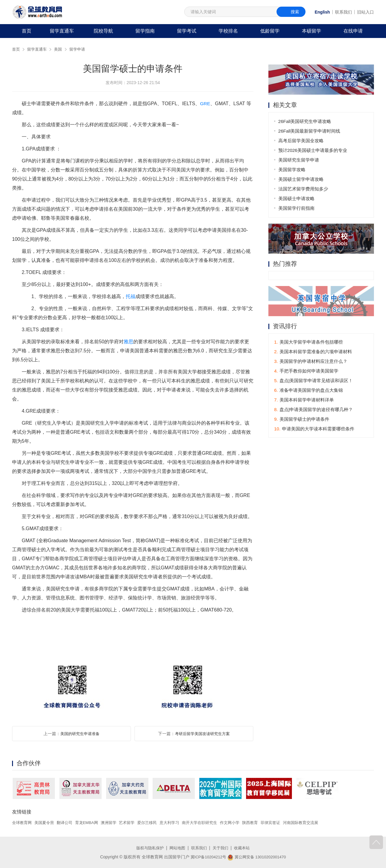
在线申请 (353, 31)
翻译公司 (68, 822)
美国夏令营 (46, 822)
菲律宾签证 (288, 822)
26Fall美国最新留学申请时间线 (310, 131)
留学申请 (81, 49)
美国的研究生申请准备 (80, 734)
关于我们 (222, 848)
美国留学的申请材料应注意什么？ (311, 362)
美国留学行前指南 (297, 208)
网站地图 (177, 848)
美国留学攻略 (292, 170)
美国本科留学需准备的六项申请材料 (313, 352)
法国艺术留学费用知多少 (304, 189)
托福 (131, 296)
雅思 (128, 342)
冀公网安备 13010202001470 (258, 857)
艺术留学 (134, 822)
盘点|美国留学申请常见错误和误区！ (313, 381)
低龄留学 (270, 31)
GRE (205, 104)
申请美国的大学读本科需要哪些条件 (314, 429)
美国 (60, 49)
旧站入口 (365, 12)
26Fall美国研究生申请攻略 (305, 121)
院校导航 (103, 31)
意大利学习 (180, 822)
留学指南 (145, 31)
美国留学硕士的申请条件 (302, 420)
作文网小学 (245, 822)
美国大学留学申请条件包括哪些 (308, 343)
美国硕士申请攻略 (297, 198)
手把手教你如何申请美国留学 (306, 371)
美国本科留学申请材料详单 (304, 400)
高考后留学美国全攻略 (301, 141)
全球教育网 (23, 822)
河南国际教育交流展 (320, 822)
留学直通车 (62, 31)
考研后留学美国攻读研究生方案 (202, 734)
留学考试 (187, 31)
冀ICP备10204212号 (207, 857)
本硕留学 (312, 31)
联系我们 (343, 12)
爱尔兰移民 (156, 822)
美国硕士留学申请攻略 (301, 179)
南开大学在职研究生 (212, 822)
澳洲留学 (115, 822)
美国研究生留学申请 (299, 160)
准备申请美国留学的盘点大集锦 (308, 391)
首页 (27, 31)
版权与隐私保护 (148, 848)
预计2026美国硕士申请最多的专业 (313, 150)
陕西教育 (266, 822)
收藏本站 (245, 848)
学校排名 (228, 31)
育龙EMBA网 (92, 822)
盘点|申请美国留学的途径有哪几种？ (313, 410)
